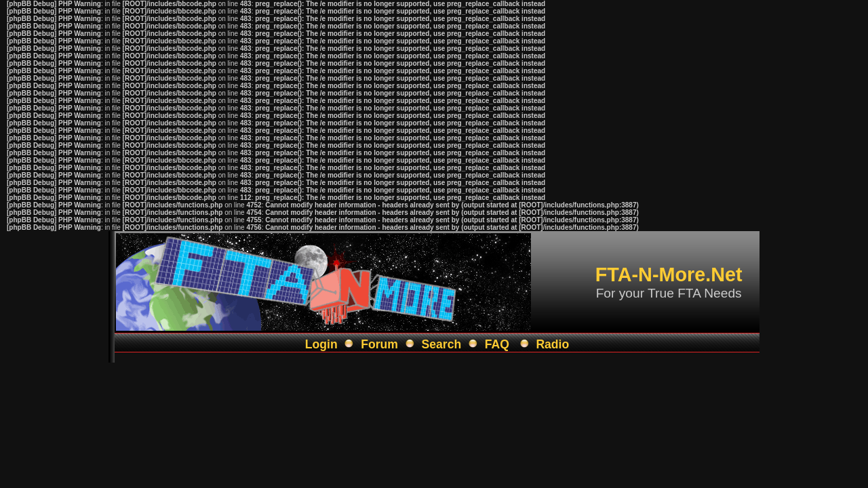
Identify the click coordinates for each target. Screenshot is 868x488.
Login (321, 344)
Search (442, 344)
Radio (552, 344)
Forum (379, 344)
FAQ (497, 344)
